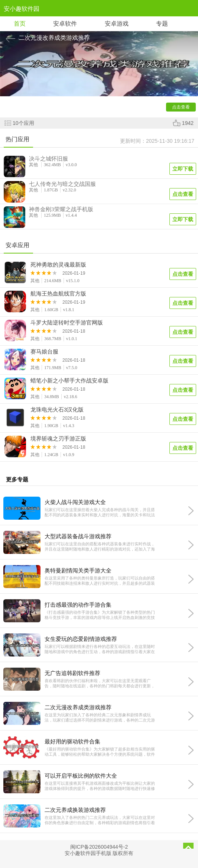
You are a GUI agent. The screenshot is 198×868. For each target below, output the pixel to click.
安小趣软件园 (22, 9)
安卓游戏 (117, 24)
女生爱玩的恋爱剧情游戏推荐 (81, 639)
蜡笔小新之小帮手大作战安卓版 (69, 381)
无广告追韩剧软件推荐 (72, 673)
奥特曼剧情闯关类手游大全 (78, 570)
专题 (162, 24)
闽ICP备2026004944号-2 (99, 847)
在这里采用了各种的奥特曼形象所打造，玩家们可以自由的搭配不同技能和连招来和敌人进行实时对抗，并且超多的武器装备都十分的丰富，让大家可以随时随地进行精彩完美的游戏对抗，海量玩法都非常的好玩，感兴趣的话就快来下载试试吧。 (100, 581)
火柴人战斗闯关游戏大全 (75, 502)
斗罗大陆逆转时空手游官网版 (67, 323)
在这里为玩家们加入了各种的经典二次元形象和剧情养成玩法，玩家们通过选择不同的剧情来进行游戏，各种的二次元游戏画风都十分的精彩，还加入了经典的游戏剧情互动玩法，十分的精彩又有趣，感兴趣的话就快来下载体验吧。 (100, 718)
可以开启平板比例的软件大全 (81, 776)
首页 (20, 24)
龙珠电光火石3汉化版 (57, 410)
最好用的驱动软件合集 (72, 741)
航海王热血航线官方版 (58, 294)
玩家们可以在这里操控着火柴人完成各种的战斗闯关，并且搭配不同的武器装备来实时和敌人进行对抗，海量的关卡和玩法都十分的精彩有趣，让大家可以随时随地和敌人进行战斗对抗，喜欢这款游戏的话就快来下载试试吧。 (100, 512)
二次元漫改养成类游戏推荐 (78, 707)
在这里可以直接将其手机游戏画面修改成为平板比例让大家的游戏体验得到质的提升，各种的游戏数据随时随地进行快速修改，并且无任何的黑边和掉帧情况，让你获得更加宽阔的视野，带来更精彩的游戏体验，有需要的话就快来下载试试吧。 (100, 786)
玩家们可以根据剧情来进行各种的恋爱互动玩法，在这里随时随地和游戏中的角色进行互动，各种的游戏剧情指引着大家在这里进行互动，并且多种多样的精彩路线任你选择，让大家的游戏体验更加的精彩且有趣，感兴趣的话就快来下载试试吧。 (100, 649)
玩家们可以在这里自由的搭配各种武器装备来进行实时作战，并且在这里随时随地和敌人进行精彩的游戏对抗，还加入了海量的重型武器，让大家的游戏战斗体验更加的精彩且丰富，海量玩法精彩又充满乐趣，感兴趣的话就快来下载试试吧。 (100, 547)
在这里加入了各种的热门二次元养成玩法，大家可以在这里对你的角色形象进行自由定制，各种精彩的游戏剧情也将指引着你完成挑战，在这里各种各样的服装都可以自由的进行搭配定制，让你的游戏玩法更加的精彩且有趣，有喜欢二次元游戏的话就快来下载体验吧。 (100, 820)
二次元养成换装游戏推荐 (75, 810)
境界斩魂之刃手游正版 (58, 439)
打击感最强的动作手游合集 (78, 605)
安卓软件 (65, 24)
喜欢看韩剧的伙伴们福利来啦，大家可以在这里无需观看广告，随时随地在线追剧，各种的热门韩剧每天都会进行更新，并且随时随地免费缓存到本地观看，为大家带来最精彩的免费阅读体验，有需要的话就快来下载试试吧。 (100, 683)
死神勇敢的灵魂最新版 (58, 265)
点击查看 (183, 274)
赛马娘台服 (44, 352)
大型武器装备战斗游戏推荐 (78, 536)
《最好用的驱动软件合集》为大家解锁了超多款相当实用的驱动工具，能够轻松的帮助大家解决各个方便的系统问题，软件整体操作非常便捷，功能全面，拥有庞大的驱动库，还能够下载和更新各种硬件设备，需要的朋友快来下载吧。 (100, 752)
